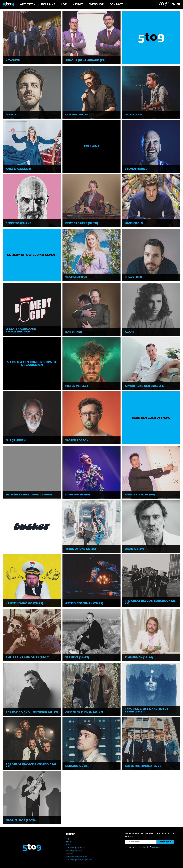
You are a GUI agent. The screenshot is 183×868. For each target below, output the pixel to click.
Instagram (156, 847)
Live (64, 4)
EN (173, 4)
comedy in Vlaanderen (76, 857)
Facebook (144, 847)
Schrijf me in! (165, 842)
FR (178, 4)
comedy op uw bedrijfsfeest (79, 859)
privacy (69, 854)
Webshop (97, 4)
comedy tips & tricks (75, 848)
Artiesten (28, 4)
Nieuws (78, 4)
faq (67, 839)
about (69, 842)
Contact (116, 4)
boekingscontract (74, 851)
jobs (68, 845)
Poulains (48, 4)
